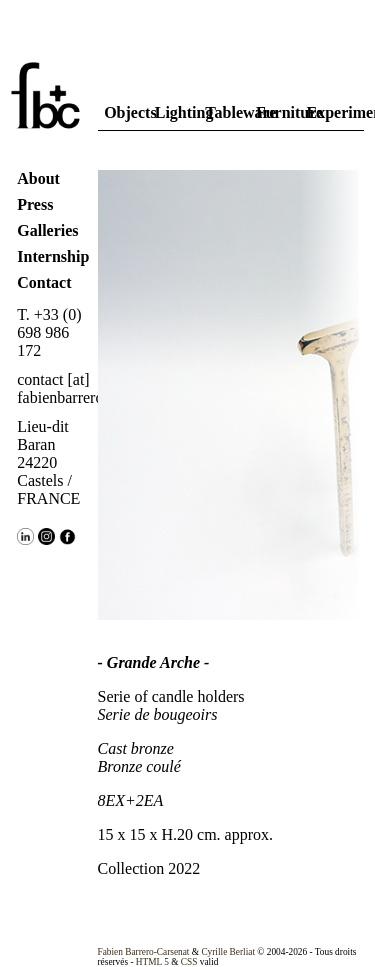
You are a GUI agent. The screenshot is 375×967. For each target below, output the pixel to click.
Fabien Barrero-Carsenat (144, 952)
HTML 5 (152, 962)
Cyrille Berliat (228, 952)
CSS (189, 962)
